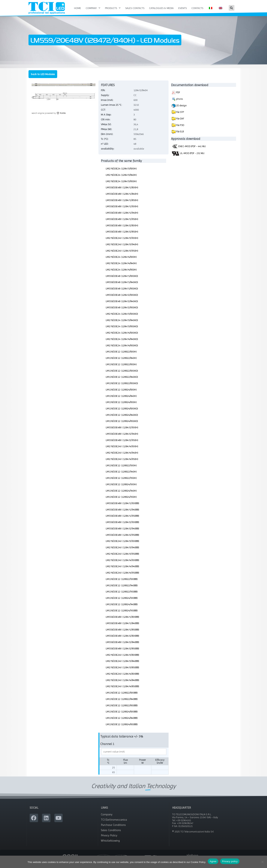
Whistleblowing (110, 845)
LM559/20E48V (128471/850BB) (122, 633)
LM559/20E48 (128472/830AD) (122, 299)
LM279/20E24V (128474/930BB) (122, 564)
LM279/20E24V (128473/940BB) (122, 551)
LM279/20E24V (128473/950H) (122, 255)
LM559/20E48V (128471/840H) (122, 198)
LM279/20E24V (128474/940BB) (122, 570)
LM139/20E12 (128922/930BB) (122, 583)
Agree (213, 861)
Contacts (197, 8)
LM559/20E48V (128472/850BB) (122, 652)
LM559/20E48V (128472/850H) (122, 236)
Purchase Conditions (113, 829)
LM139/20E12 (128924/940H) (121, 495)
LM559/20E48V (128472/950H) (122, 444)
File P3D (180, 129)
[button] (232, 8)
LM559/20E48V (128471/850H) (122, 204)
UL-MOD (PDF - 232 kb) (188, 157)
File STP (180, 116)
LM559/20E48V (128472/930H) (122, 431)
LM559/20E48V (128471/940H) (122, 217)
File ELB (180, 136)
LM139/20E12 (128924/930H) (121, 488)
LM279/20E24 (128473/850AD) (122, 330)
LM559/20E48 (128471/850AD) (122, 292)
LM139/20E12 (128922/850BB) (122, 709)
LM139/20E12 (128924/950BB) (122, 615)
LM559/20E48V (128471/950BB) (122, 520)
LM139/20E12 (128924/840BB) (122, 722)
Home (78, 8)
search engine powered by (49, 117)
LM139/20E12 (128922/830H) (121, 356)
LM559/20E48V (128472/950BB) (122, 539)
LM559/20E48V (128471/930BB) (122, 507)
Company (93, 8)
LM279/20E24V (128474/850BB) (122, 690)
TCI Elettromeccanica (114, 824)
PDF (176, 97)
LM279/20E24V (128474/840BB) (122, 684)
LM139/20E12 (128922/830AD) (122, 375)
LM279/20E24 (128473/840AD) (122, 324)
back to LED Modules (43, 78)
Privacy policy (230, 861)
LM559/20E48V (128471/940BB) (122, 513)
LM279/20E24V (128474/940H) (122, 457)
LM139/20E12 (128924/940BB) (122, 608)
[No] (262, 862)
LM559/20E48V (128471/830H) (122, 191)
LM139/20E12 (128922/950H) (121, 482)
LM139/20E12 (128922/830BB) (122, 697)
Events (183, 8)
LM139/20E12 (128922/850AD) (122, 387)
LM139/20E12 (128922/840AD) (122, 381)
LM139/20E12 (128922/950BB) (122, 596)
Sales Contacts (135, 8)
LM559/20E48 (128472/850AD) (122, 311)
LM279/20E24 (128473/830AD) (122, 318)
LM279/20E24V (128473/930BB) (122, 545)
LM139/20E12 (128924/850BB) (122, 728)
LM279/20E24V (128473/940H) (122, 248)
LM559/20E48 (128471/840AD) (122, 286)
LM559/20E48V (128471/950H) (122, 223)
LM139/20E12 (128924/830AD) (122, 412)
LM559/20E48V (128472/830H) (122, 229)
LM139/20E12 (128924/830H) (121, 393)
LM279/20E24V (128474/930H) (122, 450)
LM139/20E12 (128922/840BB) (122, 703)
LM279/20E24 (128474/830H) (121, 261)
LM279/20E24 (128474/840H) (121, 267)
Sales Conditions (111, 834)
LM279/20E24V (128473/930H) (122, 242)
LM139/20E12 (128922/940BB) (122, 589)
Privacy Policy (109, 839)
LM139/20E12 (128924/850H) (121, 406)
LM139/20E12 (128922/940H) (121, 476)
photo (177, 103)
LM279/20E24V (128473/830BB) (122, 659)
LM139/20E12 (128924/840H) (121, 400)
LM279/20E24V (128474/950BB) (122, 577)
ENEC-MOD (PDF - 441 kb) (189, 150)
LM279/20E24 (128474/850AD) (122, 349)
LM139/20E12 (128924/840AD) (122, 419)
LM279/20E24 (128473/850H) (121, 185)
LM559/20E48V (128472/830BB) (122, 640)
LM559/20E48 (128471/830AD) (122, 280)
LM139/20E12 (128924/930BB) (122, 602)
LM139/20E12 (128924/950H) (121, 501)
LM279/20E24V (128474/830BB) (122, 678)
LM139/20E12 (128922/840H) (121, 362)
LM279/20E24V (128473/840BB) (122, 665)
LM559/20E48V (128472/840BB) (122, 646)
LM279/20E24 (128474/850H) (121, 273)
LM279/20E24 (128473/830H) (121, 172)
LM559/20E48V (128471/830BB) (122, 621)
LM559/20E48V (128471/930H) (122, 210)
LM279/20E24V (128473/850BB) (122, 671)
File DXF (180, 122)
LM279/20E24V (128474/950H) (122, 463)
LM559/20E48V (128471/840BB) (122, 627)
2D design (179, 110)
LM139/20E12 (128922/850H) (121, 368)
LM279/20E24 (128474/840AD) (122, 343)
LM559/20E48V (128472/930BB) (122, 526)
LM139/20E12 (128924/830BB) (122, 716)
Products (113, 8)
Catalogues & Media (161, 8)
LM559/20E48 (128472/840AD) (122, 305)
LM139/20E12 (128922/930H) (121, 469)
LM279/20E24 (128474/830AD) (122, 337)
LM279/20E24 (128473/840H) (121, 179)
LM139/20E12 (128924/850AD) (122, 425)
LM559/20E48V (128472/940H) (122, 438)
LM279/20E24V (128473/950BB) (122, 558)
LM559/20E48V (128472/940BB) (122, 532)
